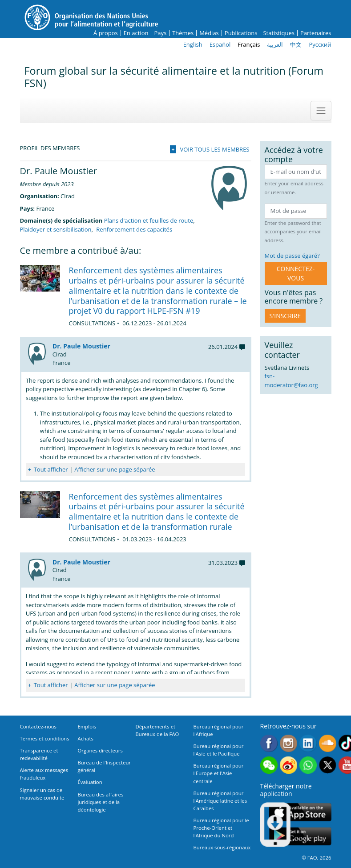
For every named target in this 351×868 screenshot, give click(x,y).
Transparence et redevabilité (39, 754)
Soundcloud (328, 743)
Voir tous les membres (214, 149)
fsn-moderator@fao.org (291, 380)
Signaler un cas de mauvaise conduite (42, 794)
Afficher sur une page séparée (115, 469)
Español (220, 44)
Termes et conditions (45, 738)
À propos (106, 33)
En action (136, 33)
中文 (296, 44)
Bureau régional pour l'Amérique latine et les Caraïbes (220, 801)
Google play (300, 837)
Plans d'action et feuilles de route (149, 220)
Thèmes (183, 33)
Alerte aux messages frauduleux (44, 774)
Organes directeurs (100, 750)
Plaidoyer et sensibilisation (56, 229)
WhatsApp (308, 765)
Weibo (288, 765)
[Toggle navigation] (321, 111)
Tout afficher (51, 469)
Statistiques (278, 33)
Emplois (87, 726)
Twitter (328, 765)
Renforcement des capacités (134, 229)
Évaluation (90, 782)
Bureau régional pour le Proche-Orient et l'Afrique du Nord (221, 828)
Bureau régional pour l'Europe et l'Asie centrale (219, 773)
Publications (241, 33)
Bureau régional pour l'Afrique (219, 730)
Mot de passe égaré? (292, 256)
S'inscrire (285, 316)
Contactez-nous (38, 726)
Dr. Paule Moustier (81, 346)
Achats (86, 738)
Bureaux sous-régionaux (222, 847)
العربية (275, 44)
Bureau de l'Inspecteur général (105, 766)
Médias (209, 33)
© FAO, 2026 (316, 858)
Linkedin (308, 743)
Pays (160, 33)
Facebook (269, 743)
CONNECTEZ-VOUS (296, 273)
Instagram (288, 743)
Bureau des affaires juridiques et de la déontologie (101, 802)
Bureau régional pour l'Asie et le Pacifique (219, 750)
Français (249, 44)
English (193, 44)
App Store (300, 812)
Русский (320, 44)
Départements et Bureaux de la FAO (157, 730)
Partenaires (316, 33)
